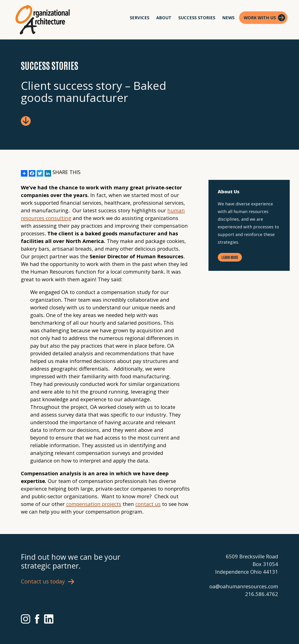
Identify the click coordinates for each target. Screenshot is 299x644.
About (164, 18)
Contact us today (43, 581)
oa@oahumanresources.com (244, 586)
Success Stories (197, 18)
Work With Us (260, 18)
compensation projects (94, 504)
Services (140, 18)
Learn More (230, 257)
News (228, 18)
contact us (148, 504)
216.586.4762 (262, 594)
